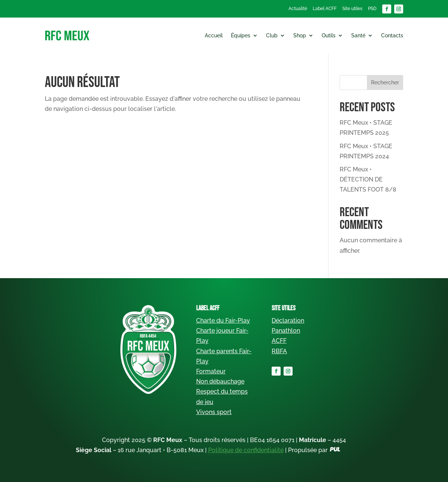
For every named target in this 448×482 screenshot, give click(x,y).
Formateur (211, 371)
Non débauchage (220, 381)
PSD (372, 9)
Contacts (392, 35)
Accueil (214, 35)
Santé (358, 35)
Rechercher (385, 83)
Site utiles (352, 9)
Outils (329, 35)
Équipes (241, 35)
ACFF (279, 341)
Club (272, 35)
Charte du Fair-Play (223, 321)
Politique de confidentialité (246, 450)
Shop (300, 35)
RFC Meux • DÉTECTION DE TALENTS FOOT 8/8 (368, 179)
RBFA (279, 351)
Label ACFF (325, 9)
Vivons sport (214, 412)
